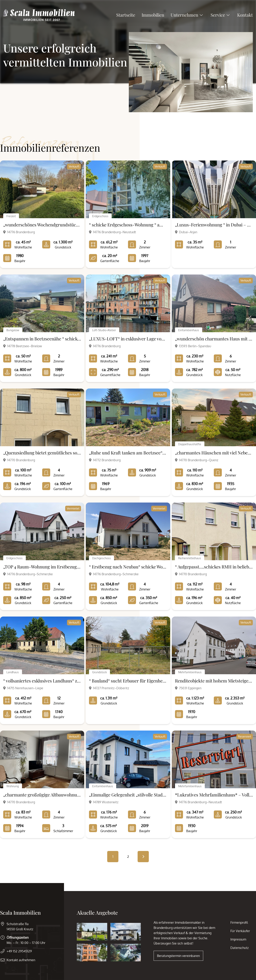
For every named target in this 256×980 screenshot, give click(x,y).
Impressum (238, 939)
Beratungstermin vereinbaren (178, 956)
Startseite (126, 16)
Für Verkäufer (240, 931)
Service (221, 16)
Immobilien (153, 16)
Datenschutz (239, 948)
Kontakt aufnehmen (21, 960)
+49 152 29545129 (19, 951)
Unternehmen (187, 16)
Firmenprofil (239, 922)
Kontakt (245, 16)
